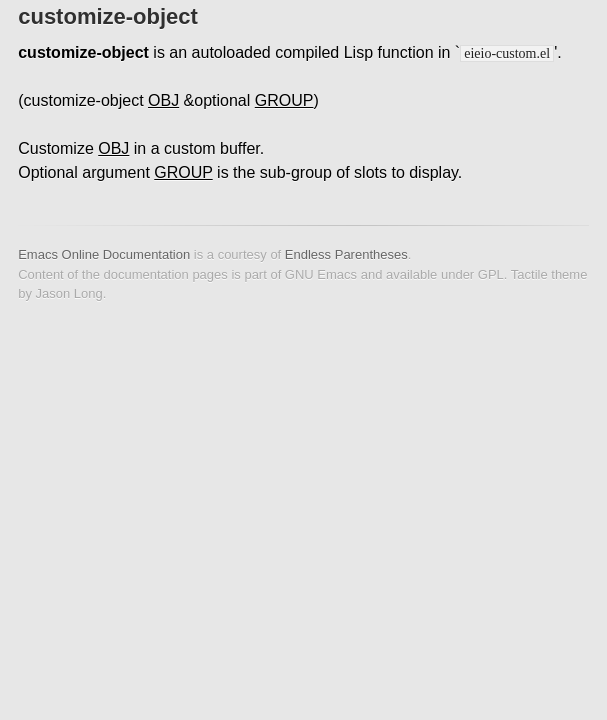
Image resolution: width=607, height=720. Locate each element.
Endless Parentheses (346, 254)
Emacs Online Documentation (104, 254)
